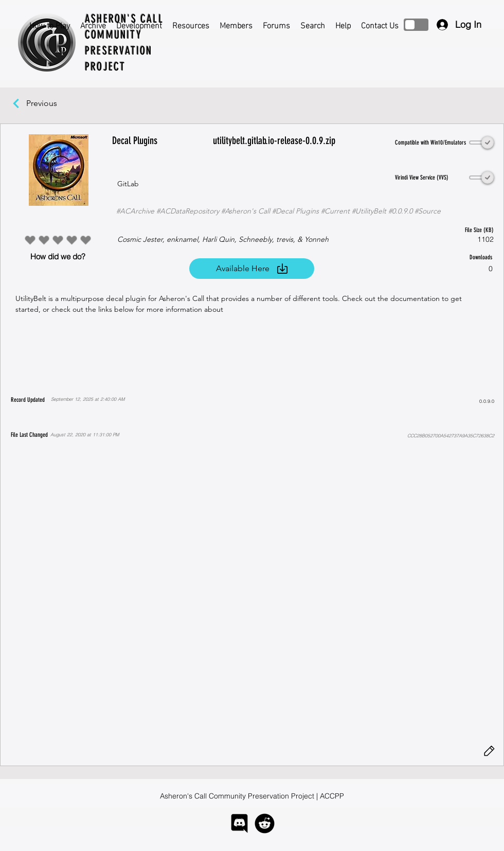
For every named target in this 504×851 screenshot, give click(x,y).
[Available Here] (252, 269)
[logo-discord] (239, 823)
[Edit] (489, 751)
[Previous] (47, 103)
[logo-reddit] (265, 823)
